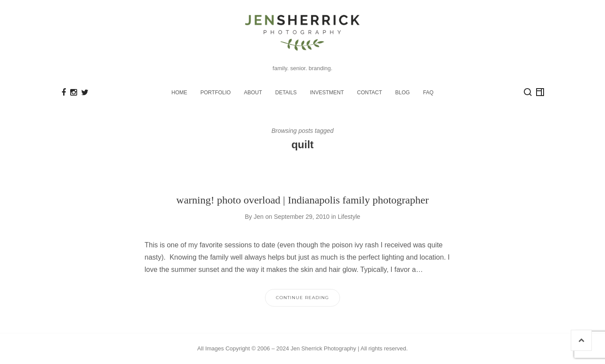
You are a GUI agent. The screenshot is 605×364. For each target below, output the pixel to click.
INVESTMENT (327, 93)
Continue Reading (302, 298)
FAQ (428, 93)
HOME (179, 93)
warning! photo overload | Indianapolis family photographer (302, 200)
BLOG (403, 93)
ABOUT (253, 93)
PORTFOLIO (216, 93)
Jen (259, 217)
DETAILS (286, 93)
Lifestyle (349, 217)
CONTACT (370, 93)
